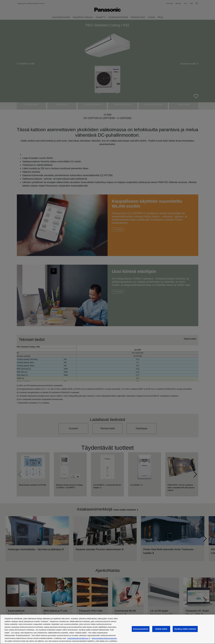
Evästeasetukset (141, 629)
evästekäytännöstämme (78, 638)
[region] (107, 629)
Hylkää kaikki (161, 629)
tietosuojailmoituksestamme (104, 638)
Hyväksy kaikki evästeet (185, 629)
